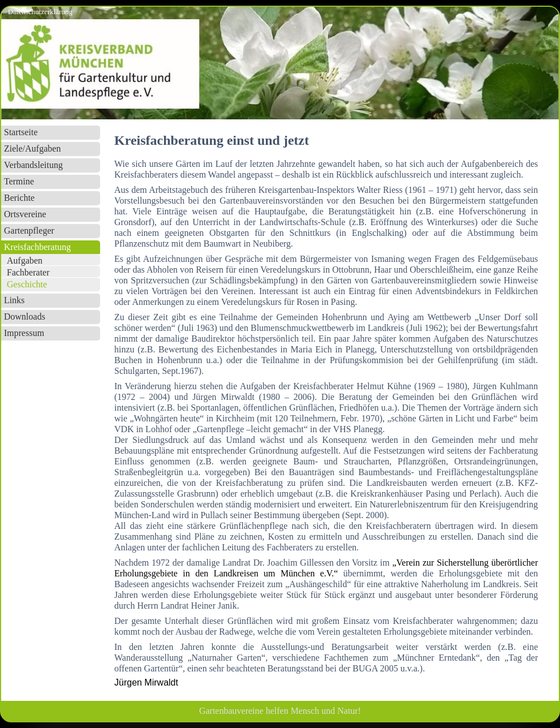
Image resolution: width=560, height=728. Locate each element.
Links (14, 300)
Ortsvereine (25, 214)
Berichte (19, 198)
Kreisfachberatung (37, 247)
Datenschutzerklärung (40, 12)
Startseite (21, 132)
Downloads (25, 316)
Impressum (24, 333)
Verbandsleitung (33, 165)
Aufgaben (25, 260)
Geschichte (27, 284)
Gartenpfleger (29, 231)
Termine (19, 181)
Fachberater (28, 272)
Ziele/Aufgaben (32, 148)
